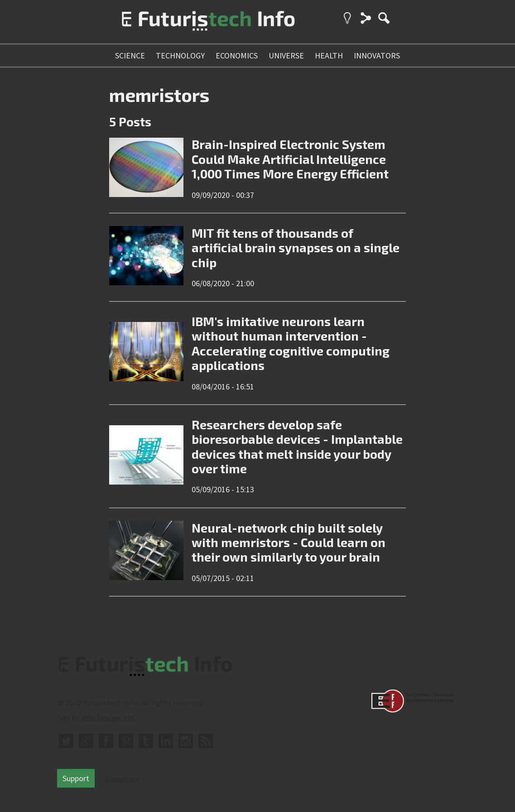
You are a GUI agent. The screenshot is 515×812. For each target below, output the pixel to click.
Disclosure (122, 778)
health (329, 55)
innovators (377, 55)
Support (76, 778)
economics (237, 55)
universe (286, 55)
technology (180, 55)
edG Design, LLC (109, 718)
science (130, 55)
